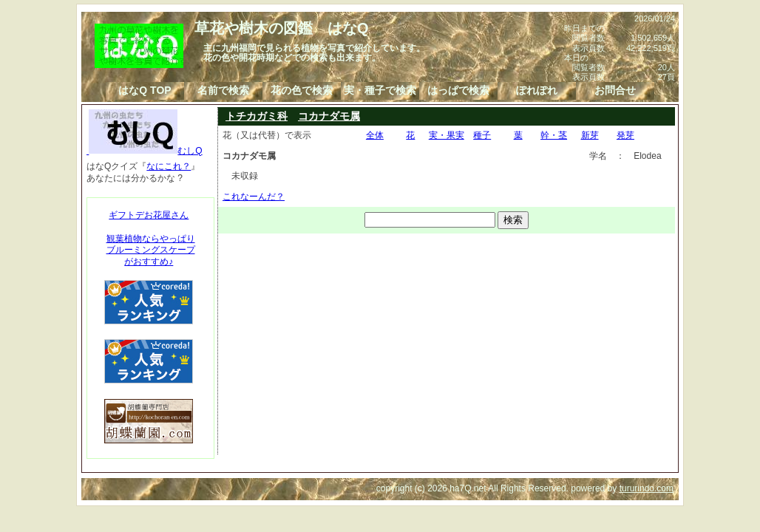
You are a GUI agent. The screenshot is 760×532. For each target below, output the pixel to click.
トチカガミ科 (257, 116)
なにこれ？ (169, 166)
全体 (375, 135)
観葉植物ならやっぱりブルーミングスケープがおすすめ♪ (151, 250)
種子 (482, 135)
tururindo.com (647, 488)
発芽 (625, 135)
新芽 (590, 135)
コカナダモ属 (329, 116)
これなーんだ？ (254, 197)
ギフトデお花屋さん (149, 215)
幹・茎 (554, 135)
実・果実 (447, 135)
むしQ (145, 151)
